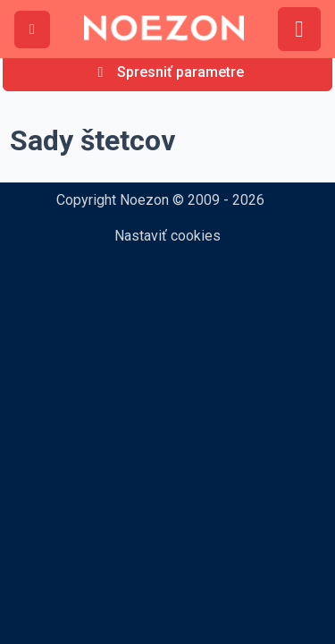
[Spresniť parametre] (167, 72)
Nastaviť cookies (167, 236)
